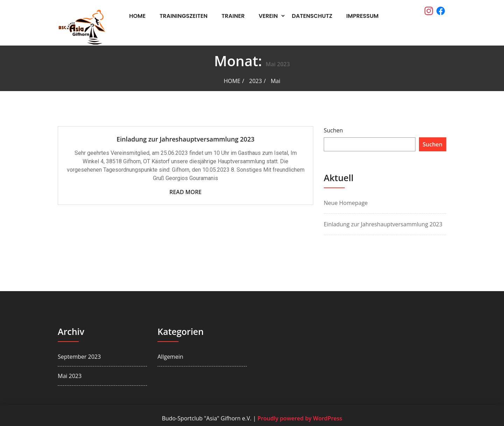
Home (137, 16)
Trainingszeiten (184, 16)
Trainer (233, 16)
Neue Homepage (346, 203)
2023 (256, 81)
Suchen (333, 130)
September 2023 (79, 357)
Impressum (362, 16)
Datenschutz (312, 16)
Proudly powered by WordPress (300, 418)
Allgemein (170, 357)
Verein (268, 16)
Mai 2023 (70, 376)
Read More (185, 192)
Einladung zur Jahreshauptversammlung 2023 (185, 139)
